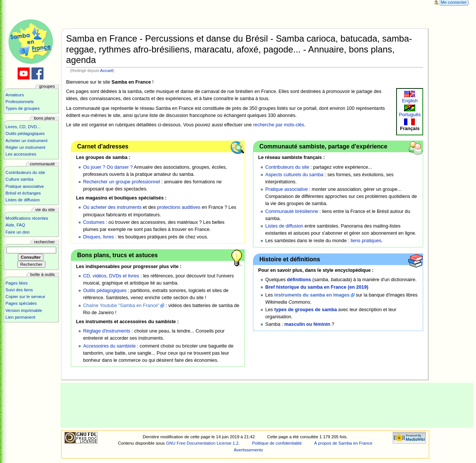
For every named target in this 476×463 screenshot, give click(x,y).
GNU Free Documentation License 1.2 (202, 443)
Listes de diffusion (284, 226)
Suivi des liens (19, 290)
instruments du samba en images (312, 295)
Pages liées (17, 283)
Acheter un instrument (27, 141)
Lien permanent (21, 317)
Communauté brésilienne (292, 211)
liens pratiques (366, 241)
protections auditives (179, 207)
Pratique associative (287, 189)
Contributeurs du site (287, 167)
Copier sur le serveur (25, 297)
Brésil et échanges (23, 193)
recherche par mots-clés (278, 125)
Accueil (106, 70)
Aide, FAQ (15, 225)
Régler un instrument (25, 147)
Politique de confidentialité (277, 443)
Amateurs (15, 95)
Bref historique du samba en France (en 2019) (317, 287)
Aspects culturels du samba (294, 175)
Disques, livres (99, 237)
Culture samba (19, 179)
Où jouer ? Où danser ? (108, 167)
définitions (299, 280)
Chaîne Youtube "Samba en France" (121, 306)
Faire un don (18, 232)
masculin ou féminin (308, 324)
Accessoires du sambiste (109, 346)
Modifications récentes (27, 218)
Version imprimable (24, 310)
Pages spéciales (21, 303)
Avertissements (248, 450)
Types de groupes (23, 108)
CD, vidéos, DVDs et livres (111, 276)
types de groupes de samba (306, 310)
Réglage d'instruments (107, 331)
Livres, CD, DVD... (23, 127)
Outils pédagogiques (105, 291)
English (410, 101)
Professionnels (20, 102)
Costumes (94, 222)
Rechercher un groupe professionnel (122, 182)
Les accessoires (21, 154)
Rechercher (44, 242)
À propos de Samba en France (343, 443)
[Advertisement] (267, 405)
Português (410, 115)
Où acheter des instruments (112, 207)
